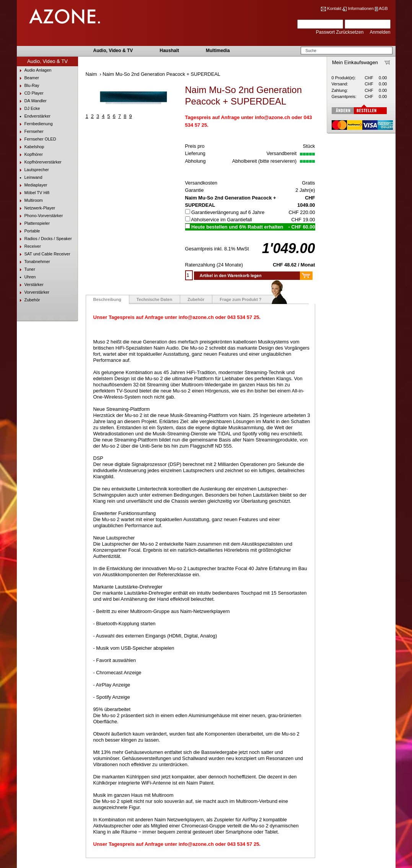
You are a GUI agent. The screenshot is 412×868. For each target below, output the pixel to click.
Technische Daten (154, 299)
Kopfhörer (30, 154)
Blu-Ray (28, 86)
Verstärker (30, 285)
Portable (28, 231)
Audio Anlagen (34, 70)
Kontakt (334, 8)
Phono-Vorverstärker (40, 216)
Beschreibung (107, 299)
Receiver (29, 246)
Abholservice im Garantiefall (221, 220)
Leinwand (30, 177)
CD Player (30, 93)
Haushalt (169, 51)
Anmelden (380, 32)
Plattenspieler (33, 223)
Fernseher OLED (37, 139)
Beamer (28, 78)
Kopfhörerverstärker (39, 162)
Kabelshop (31, 147)
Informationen (361, 8)
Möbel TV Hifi (33, 193)
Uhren (26, 277)
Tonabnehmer (33, 262)
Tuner (26, 269)
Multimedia (218, 51)
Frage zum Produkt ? (240, 299)
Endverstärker (34, 116)
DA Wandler (32, 101)
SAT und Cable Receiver (44, 254)
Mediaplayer (32, 185)
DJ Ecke (28, 109)
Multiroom (30, 200)
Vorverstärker (33, 292)
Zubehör (28, 300)
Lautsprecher (33, 170)
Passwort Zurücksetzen (340, 32)
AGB (383, 8)
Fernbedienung (35, 124)
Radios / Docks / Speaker (44, 239)
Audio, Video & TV (113, 51)
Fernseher (30, 132)
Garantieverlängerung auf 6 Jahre (228, 212)
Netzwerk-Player (36, 208)
